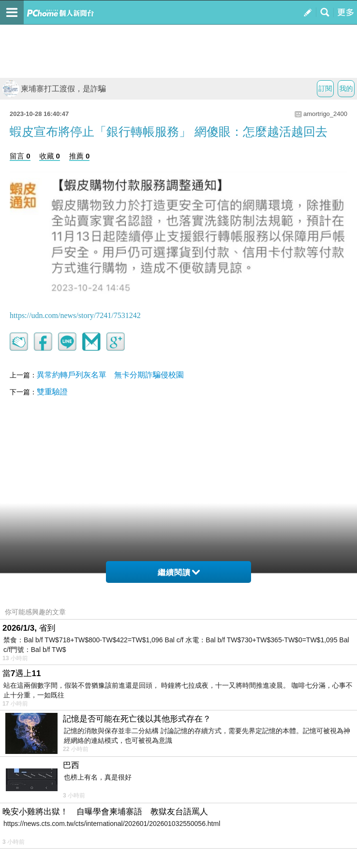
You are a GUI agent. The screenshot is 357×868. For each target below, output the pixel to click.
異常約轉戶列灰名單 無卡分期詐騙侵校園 (110, 375)
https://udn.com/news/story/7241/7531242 (75, 315)
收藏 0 (50, 156)
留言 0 (20, 156)
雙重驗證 (52, 392)
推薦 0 (80, 156)
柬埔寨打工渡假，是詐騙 (54, 89)
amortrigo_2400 (325, 114)
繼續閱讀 (179, 572)
